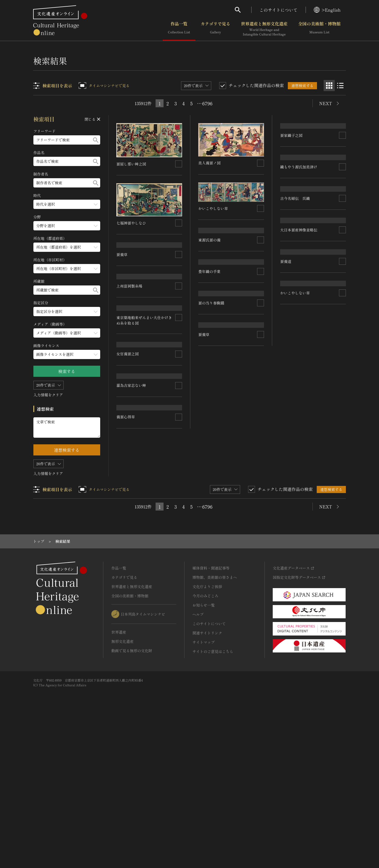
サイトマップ (204, 791)
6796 (207, 103)
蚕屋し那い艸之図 (131, 164)
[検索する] (96, 140)
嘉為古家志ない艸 (131, 510)
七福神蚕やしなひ (131, 223)
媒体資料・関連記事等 (211, 717)
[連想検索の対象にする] (179, 164)
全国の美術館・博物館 (319, 29)
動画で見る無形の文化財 (132, 800)
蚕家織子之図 (291, 171)
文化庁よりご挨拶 (207, 736)
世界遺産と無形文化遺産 (264, 29)
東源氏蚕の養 (210, 267)
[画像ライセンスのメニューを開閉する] (67, 354)
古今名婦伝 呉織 (295, 346)
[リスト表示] (340, 86)
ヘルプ (198, 763)
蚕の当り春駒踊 (211, 448)
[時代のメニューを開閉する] (67, 204)
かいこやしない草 (131, 555)
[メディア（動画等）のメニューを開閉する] (67, 333)
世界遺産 (119, 781)
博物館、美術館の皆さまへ (215, 726)
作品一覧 (179, 29)
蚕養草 (122, 281)
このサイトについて (279, 10)
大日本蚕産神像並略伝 (299, 404)
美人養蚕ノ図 (210, 163)
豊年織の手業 (210, 389)
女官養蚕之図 (128, 465)
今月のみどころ (205, 745)
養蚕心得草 (126, 614)
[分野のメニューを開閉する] (67, 226)
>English (327, 10)
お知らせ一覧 (204, 754)
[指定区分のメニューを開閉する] (67, 312)
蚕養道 (286, 463)
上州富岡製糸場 (130, 341)
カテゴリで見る (215, 29)
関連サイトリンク (207, 782)
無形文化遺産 (122, 790)
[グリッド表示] (329, 86)
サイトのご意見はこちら (213, 800)
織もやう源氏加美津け (299, 230)
